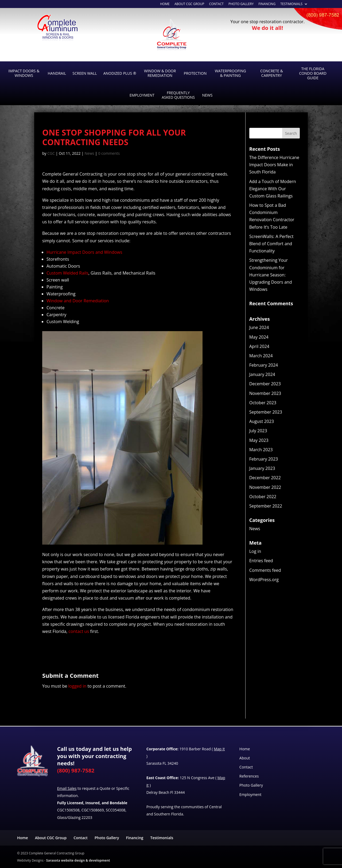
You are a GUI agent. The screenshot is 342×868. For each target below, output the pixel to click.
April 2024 (259, 346)
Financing (267, 4)
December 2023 (265, 384)
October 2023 (263, 403)
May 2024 (259, 337)
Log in (255, 551)
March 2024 (261, 356)
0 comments (109, 153)
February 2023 (264, 459)
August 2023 (262, 421)
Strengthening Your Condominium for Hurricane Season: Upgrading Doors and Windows (271, 275)
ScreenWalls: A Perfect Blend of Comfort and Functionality (271, 244)
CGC (51, 153)
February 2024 (264, 365)
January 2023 (262, 468)
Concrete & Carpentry (272, 73)
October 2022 (263, 497)
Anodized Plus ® (120, 73)
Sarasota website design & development (78, 860)
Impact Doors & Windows (24, 73)
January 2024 (262, 374)
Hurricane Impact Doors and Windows (84, 252)
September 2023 (266, 412)
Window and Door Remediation (78, 301)
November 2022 (265, 487)
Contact (216, 4)
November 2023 (265, 393)
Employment (142, 95)
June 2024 (259, 327)
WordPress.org (264, 580)
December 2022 (265, 478)
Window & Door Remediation (160, 73)
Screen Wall (85, 73)
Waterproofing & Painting (230, 73)
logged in (77, 686)
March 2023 (261, 450)
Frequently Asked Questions (178, 95)
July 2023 (258, 431)
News (207, 95)
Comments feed (265, 570)
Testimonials (291, 4)
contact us (79, 631)
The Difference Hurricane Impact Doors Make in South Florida (274, 165)
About (245, 758)
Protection (195, 73)
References (249, 776)
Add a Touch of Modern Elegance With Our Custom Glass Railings (273, 189)
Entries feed (261, 561)
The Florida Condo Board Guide (313, 73)
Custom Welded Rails (67, 273)
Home (245, 749)
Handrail (57, 73)
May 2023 (259, 440)
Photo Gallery (241, 4)
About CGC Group (51, 838)
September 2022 (266, 506)
